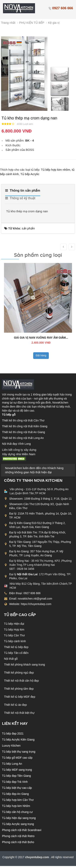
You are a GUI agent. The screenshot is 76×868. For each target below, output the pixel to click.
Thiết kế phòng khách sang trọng (24, 665)
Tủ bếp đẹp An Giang (15, 794)
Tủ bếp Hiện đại (14, 624)
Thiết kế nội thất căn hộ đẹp (21, 681)
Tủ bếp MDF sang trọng (17, 770)
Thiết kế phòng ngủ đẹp (19, 673)
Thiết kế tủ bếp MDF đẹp (20, 697)
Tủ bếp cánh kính (15, 641)
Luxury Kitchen (11, 746)
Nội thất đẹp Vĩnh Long (16, 444)
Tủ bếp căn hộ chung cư (17, 812)
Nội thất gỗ (11, 659)
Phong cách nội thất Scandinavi (22, 830)
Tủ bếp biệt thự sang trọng (19, 752)
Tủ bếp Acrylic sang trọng (18, 824)
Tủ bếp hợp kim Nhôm (16, 806)
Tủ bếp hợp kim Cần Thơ (18, 800)
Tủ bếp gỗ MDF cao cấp (17, 758)
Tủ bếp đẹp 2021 (13, 733)
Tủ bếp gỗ (9, 415)
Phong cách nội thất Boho (18, 842)
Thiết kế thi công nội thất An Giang (23, 432)
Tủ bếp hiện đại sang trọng (19, 818)
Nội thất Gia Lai (27, 574)
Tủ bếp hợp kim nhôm (56, 170)
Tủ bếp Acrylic (30, 174)
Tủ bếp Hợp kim (14, 630)
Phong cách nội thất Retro (18, 836)
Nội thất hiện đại (41, 472)
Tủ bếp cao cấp (20, 615)
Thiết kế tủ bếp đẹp (16, 647)
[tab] (23, 192)
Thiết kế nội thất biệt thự (19, 713)
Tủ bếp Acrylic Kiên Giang (18, 740)
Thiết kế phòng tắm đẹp (19, 689)
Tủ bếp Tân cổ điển (16, 653)
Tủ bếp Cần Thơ (14, 635)
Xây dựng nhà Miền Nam (19, 454)
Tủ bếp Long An (12, 764)
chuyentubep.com (37, 857)
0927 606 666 (61, 8)
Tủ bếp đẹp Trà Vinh (15, 782)
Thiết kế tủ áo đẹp (15, 705)
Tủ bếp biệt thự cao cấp (17, 788)
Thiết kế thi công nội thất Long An (23, 438)
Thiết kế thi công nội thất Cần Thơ (23, 420)
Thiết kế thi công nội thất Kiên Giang (25, 426)
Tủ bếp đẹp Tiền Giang (16, 776)
